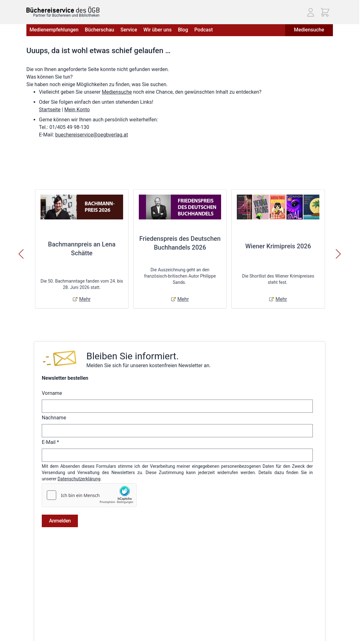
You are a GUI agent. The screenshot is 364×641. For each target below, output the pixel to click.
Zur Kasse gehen (162, 618)
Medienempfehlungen (54, 30)
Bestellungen (158, 592)
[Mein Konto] (311, 12)
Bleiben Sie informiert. (133, 356)
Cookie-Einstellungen (47, 627)
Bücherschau (99, 30)
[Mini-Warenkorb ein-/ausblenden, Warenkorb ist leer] (325, 12)
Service (129, 30)
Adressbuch (157, 600)
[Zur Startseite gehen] (63, 10)
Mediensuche (309, 30)
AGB (31, 574)
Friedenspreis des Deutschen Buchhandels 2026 (180, 243)
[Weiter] (338, 254)
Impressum (37, 583)
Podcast (204, 30)
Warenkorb (156, 609)
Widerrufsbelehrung (46, 600)
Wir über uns (157, 30)
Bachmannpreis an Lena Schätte (82, 249)
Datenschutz (39, 592)
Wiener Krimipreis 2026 (278, 246)
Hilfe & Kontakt (90, 592)
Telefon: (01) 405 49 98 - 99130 (291, 593)
